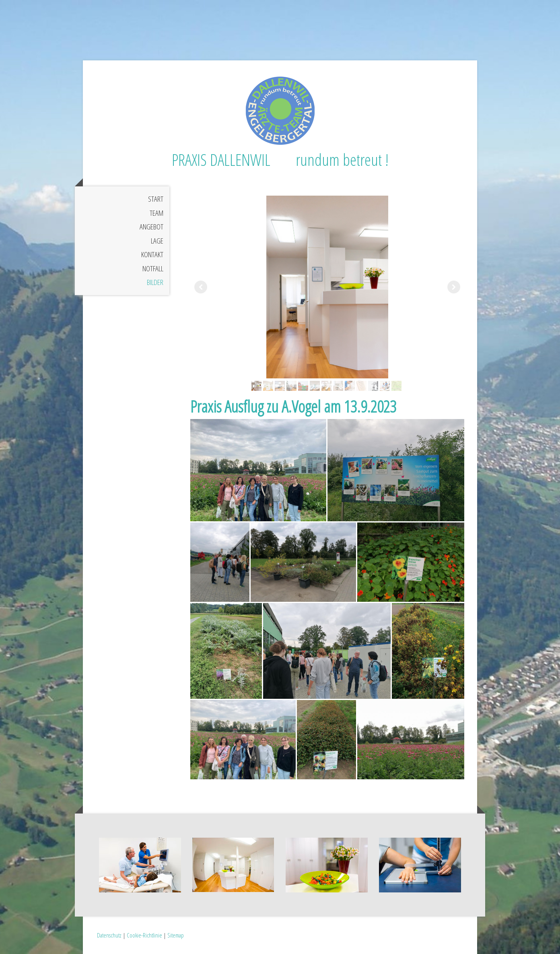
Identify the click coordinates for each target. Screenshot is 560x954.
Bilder (155, 282)
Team (156, 213)
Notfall (153, 268)
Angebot (151, 227)
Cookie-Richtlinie (144, 935)
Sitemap (176, 935)
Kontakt (152, 254)
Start (156, 199)
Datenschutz (109, 935)
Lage (157, 241)
